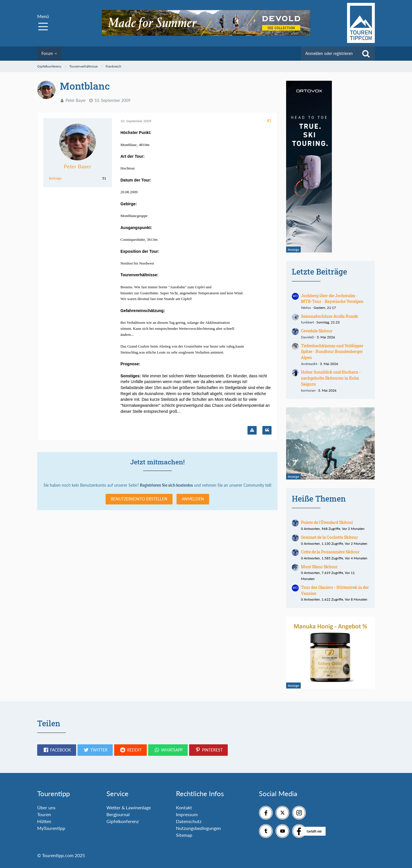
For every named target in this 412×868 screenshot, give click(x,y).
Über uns (46, 807)
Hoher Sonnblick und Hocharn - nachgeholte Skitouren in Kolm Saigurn (331, 378)
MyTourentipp (51, 828)
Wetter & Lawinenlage (129, 807)
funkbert (307, 322)
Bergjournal (118, 814)
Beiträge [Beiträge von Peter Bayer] (55, 178)
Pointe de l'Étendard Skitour (327, 522)
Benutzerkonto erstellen (139, 499)
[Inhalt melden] (252, 430)
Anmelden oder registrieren (329, 53)
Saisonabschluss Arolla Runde (329, 316)
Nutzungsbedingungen (198, 828)
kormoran (308, 390)
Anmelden (193, 499)
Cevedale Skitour (317, 331)
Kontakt (184, 807)
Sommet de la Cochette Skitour (329, 537)
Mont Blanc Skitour (319, 567)
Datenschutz (189, 821)
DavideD (308, 337)
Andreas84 (309, 364)
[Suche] (366, 54)
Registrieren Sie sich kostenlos (166, 485)
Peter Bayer (76, 100)
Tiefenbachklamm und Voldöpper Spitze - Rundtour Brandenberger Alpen (332, 352)
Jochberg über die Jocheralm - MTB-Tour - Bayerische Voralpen (332, 299)
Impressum (187, 814)
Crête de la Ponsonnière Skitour (330, 552)
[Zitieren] (267, 430)
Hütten (44, 821)
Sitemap (184, 835)
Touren (44, 814)
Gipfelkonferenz (123, 821)
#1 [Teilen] (269, 121)
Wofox (306, 308)
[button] (57, 750)
